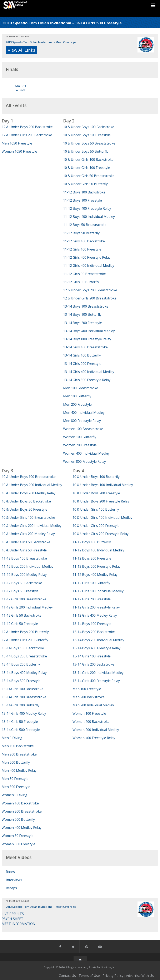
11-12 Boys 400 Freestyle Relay (87, 208)
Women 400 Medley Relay (22, 828)
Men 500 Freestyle (16, 787)
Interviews (14, 880)
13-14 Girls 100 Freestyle (92, 656)
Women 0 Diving (14, 795)
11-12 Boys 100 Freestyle (82, 200)
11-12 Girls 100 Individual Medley (98, 591)
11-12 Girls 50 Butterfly (81, 282)
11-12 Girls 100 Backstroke (84, 241)
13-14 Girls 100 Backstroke (22, 689)
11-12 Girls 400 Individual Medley (89, 266)
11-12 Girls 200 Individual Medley (27, 607)
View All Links (21, 50)
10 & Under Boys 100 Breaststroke (29, 477)
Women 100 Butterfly (80, 437)
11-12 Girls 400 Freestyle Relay (87, 257)
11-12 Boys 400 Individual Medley (89, 217)
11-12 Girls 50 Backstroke (22, 615)
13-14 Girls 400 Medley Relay (24, 713)
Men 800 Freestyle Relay (82, 421)
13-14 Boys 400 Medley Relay (24, 673)
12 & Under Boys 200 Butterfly (25, 632)
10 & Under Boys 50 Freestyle (24, 509)
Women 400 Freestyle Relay (94, 738)
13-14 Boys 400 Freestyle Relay (96, 648)
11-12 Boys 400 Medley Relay (95, 575)
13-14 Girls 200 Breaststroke (24, 697)
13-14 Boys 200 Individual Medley (98, 640)
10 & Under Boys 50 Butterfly (86, 151)
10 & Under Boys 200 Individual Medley (32, 485)
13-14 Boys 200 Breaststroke (24, 656)
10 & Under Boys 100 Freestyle (87, 135)
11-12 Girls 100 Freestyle (82, 249)
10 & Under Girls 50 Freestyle (24, 550)
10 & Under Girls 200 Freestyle (96, 526)
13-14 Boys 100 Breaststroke (86, 306)
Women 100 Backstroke (20, 803)
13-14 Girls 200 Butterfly (21, 705)
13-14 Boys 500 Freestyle (21, 681)
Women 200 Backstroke (91, 722)
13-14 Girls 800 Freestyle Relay (87, 380)
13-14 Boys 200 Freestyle (82, 323)
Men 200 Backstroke (89, 697)
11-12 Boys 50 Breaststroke (85, 225)
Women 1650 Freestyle (19, 151)
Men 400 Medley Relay (19, 771)
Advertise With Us (140, 976)
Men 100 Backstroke (18, 746)
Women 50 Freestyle (17, 836)
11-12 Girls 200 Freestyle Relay (96, 607)
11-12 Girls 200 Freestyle (92, 599)
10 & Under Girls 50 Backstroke (26, 542)
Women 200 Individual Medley (96, 730)
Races (10, 872)
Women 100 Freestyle (89, 713)
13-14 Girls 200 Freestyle (82, 364)
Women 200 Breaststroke (22, 811)
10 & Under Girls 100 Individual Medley (102, 517)
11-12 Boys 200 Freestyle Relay (96, 566)
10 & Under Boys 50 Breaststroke (89, 143)
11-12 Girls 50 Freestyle (20, 624)
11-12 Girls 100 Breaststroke (24, 599)
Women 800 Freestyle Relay (84, 461)
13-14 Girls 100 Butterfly (82, 355)
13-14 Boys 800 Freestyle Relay (87, 339)
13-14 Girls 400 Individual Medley (89, 372)
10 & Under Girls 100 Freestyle (87, 168)
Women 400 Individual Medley (86, 453)
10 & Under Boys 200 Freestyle (96, 493)
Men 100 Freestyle (87, 689)
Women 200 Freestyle (80, 445)
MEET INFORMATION (19, 924)
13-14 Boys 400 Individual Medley (89, 331)
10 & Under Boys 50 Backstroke (26, 501)
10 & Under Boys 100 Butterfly (96, 477)
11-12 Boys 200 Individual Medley (27, 566)
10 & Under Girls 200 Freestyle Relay (101, 534)
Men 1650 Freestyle (17, 143)
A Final (21, 90)
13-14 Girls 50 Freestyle (20, 722)
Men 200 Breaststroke (19, 754)
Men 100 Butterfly (77, 396)
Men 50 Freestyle (15, 779)
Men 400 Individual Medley (84, 413)
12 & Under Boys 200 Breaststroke (90, 290)
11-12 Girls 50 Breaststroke (84, 274)
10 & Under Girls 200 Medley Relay (28, 534)
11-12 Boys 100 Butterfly (92, 542)
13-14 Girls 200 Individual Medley (98, 673)
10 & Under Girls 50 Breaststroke (89, 176)
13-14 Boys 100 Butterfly (82, 314)
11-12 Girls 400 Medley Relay (95, 615)
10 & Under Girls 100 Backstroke (88, 160)
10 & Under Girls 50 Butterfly (85, 184)
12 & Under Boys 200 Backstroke (27, 127)
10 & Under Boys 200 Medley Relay (29, 493)
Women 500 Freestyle (18, 844)
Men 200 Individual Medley (93, 705)
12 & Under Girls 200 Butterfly (25, 640)
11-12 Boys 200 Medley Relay (24, 575)
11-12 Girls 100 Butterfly (91, 583)
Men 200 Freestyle (77, 404)
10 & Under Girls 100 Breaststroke (28, 517)
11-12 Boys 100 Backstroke (84, 192)
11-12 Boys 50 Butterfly (81, 233)
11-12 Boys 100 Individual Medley (98, 550)
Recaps (11, 888)
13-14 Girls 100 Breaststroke (85, 347)
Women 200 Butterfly (18, 819)
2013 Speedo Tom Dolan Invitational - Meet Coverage (41, 42)
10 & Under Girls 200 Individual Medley (32, 526)
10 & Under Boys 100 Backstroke (89, 127)
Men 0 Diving (12, 738)
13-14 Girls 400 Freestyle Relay (96, 681)
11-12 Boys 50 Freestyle (20, 591)
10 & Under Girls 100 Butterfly (96, 509)
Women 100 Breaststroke (83, 429)
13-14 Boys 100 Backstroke (23, 648)
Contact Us (67, 976)
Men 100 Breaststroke (81, 388)
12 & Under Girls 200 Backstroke (27, 135)
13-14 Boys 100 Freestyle (92, 624)
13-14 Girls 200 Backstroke (93, 664)
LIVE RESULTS (13, 914)
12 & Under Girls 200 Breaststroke (90, 298)
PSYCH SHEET (12, 919)
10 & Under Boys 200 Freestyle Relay (101, 501)
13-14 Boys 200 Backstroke (94, 632)
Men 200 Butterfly (16, 762)
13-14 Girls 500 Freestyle (21, 730)
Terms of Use (89, 976)
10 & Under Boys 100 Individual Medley (103, 485)
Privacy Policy (113, 976)
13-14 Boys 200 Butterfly (21, 664)
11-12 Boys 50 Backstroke (22, 583)
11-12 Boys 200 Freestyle (92, 558)
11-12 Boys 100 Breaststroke (24, 558)
